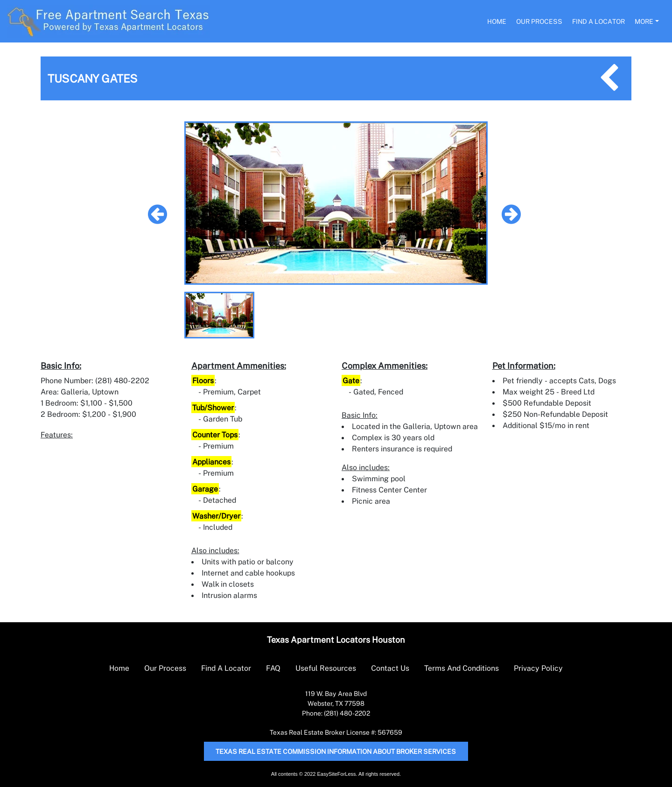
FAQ (273, 668)
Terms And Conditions (462, 668)
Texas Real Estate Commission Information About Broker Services (336, 751)
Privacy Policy (538, 668)
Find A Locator (598, 21)
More (644, 21)
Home (497, 21)
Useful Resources (326, 668)
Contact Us (390, 668)
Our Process (539, 21)
